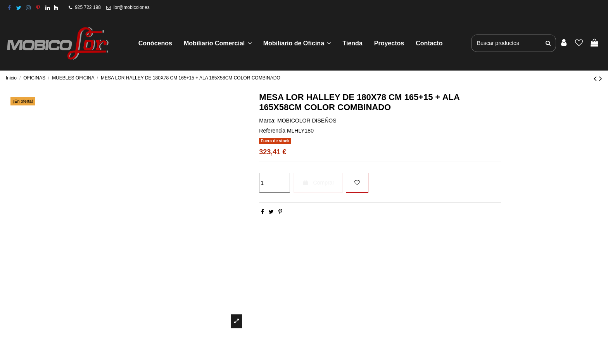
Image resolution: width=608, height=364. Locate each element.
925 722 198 (88, 7)
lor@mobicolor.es (132, 7)
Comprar (318, 183)
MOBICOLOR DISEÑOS (307, 121)
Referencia (272, 131)
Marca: (267, 121)
